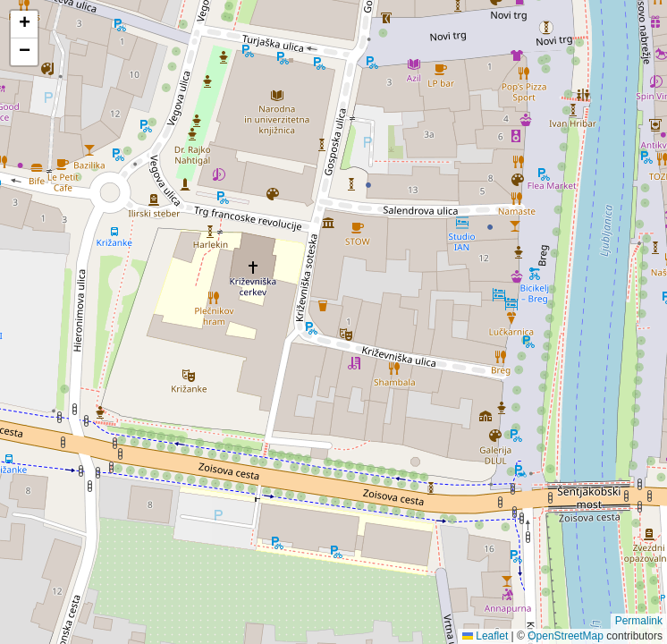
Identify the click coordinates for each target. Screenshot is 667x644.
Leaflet (485, 636)
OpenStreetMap (566, 636)
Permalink (639, 621)
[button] (24, 25)
